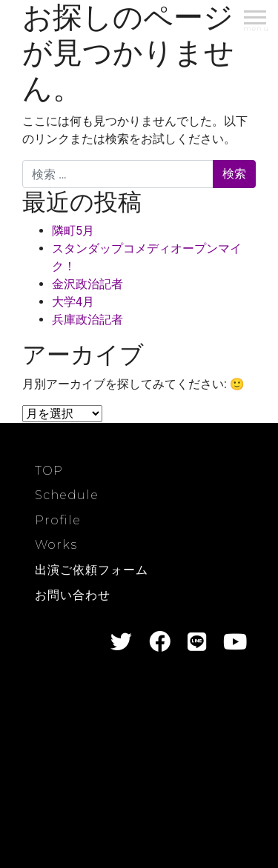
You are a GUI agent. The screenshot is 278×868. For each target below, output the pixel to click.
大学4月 (73, 302)
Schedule (67, 495)
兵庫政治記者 (87, 320)
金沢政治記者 (87, 284)
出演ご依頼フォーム (92, 570)
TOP (49, 471)
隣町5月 (73, 231)
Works (56, 545)
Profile (58, 520)
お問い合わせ (73, 595)
